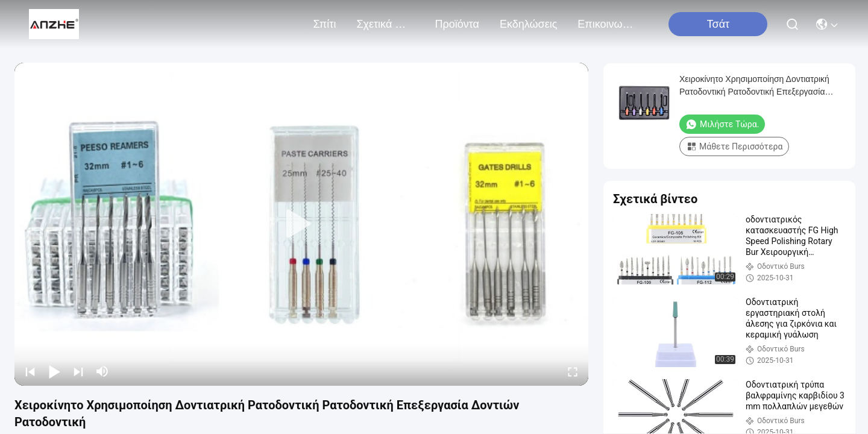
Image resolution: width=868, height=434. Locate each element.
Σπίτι (325, 24)
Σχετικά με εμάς (385, 24)
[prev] (30, 371)
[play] (301, 224)
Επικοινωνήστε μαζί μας (606, 24)
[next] (78, 371)
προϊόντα (457, 24)
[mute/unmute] (102, 371)
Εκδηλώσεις (528, 24)
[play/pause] (54, 371)
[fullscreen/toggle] (573, 371)
